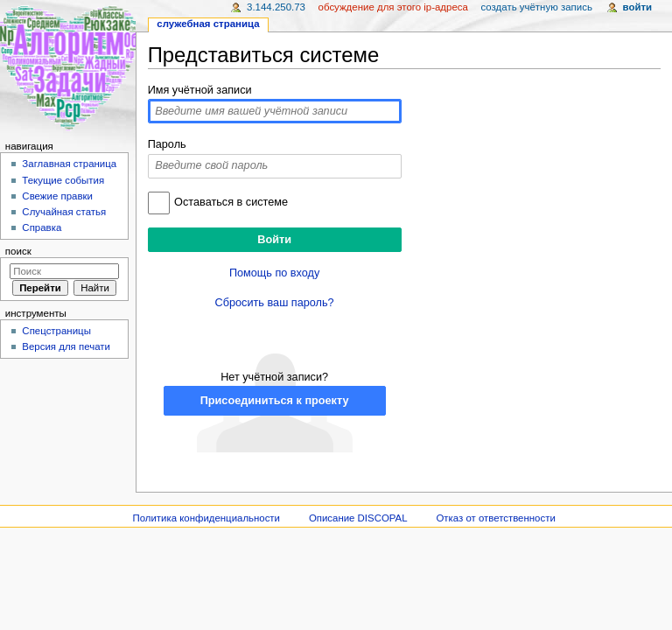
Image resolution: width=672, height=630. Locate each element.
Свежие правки (57, 196)
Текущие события (63, 180)
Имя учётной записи (200, 90)
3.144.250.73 (276, 7)
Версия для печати (66, 346)
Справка (42, 227)
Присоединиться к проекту (275, 401)
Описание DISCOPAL (358, 518)
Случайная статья (64, 212)
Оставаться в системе (231, 202)
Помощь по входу (274, 273)
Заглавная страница (69, 164)
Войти (638, 7)
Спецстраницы (56, 331)
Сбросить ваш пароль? (275, 303)
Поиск (18, 251)
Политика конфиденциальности (206, 518)
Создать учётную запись (537, 7)
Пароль (167, 144)
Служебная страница (208, 24)
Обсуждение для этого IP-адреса (393, 7)
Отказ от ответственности (495, 518)
